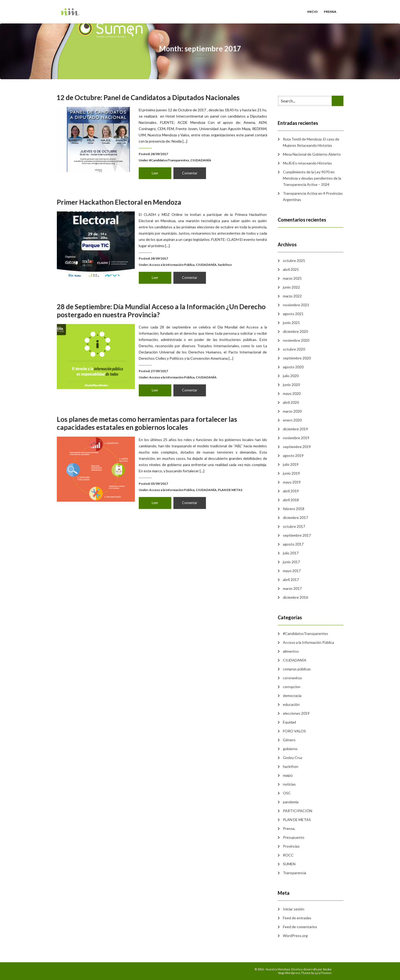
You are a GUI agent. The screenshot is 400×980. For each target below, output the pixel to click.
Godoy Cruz (293, 758)
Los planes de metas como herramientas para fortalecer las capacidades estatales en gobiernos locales (154, 441)
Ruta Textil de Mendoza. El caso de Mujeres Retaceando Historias (311, 142)
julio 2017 (291, 553)
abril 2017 (291, 580)
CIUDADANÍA (201, 160)
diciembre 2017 (295, 517)
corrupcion (292, 687)
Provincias (291, 846)
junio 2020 (291, 385)
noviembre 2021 (296, 305)
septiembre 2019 (297, 447)
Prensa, (289, 828)
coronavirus (292, 678)
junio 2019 (291, 473)
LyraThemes (323, 973)
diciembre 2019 (295, 429)
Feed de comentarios (300, 927)
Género (289, 740)
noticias (289, 784)
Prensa (330, 12)
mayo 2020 (292, 393)
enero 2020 (292, 420)
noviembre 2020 (296, 340)
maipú (288, 775)
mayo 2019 (292, 482)
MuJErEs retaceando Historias (307, 163)
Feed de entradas (297, 918)
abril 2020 (291, 402)
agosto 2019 (293, 455)
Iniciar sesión (294, 909)
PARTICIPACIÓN (298, 811)
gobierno (290, 749)
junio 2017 (291, 562)
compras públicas (297, 669)
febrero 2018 (294, 509)
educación (291, 704)
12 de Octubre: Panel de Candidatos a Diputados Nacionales (148, 97)
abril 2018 (291, 500)
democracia (292, 696)
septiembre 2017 (297, 535)
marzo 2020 (292, 411)
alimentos (291, 651)
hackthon (198, 255)
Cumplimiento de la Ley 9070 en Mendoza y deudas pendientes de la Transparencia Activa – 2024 (312, 178)
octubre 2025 (294, 261)
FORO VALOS (294, 731)
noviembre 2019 (296, 438)
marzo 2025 (292, 278)
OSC (287, 793)
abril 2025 (291, 269)
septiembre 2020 (297, 358)
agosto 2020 (293, 367)
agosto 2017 (293, 544)
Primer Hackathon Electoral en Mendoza (138, 220)
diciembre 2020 (295, 331)
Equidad (289, 722)
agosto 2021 (293, 314)
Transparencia (295, 873)
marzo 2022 (292, 296)
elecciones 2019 (296, 713)
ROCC (288, 855)
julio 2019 (291, 464)
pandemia (291, 802)
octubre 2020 (294, 349)
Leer (155, 173)
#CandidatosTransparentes (169, 160)
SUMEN (289, 864)
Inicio (312, 12)
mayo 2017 (292, 571)
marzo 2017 (292, 588)
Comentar (190, 173)
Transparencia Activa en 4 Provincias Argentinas (313, 196)
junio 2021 (291, 323)
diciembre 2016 (295, 597)
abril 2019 (291, 491)
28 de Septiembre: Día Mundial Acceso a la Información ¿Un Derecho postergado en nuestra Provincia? (162, 328)
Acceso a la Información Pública (168, 255)
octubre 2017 (294, 526)
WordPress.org (295, 936)
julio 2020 (291, 376)
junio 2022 (291, 287)
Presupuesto (294, 837)
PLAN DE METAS (201, 479)
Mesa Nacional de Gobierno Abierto (312, 154)
